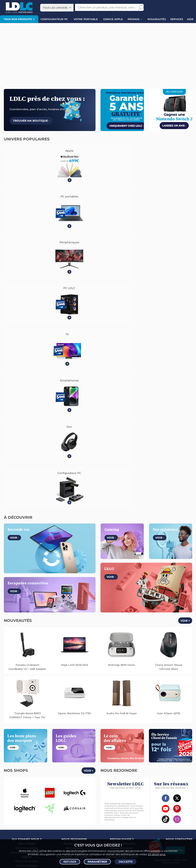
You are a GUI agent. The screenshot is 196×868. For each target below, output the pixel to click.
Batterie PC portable (122, 759)
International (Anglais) (140, 648)
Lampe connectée (111, 735)
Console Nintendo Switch (73, 800)
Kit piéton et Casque (32, 776)
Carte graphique (46, 723)
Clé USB (177, 747)
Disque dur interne (72, 727)
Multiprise (130, 780)
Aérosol (142, 755)
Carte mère (38, 727)
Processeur (22, 727)
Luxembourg (78, 648)
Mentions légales (27, 601)
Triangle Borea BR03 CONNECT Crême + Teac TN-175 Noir (27, 451)
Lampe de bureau (154, 751)
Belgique (60, 648)
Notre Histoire (27, 579)
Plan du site (98, 709)
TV (4, 743)
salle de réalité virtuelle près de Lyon (157, 831)
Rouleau (175, 776)
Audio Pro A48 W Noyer (122, 449)
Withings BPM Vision (122, 400)
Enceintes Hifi (26, 747)
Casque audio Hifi (68, 743)
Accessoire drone (162, 727)
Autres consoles (42, 792)
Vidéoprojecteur (17, 743)
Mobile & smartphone (15, 768)
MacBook (8, 727)
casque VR (72, 831)
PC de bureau (27, 723)
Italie (119, 648)
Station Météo (173, 735)
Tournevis (138, 776)
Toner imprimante (111, 747)
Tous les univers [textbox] (55, 8)
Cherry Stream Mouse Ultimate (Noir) (169, 402)
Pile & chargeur (175, 751)
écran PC (57, 831)
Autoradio (74, 768)
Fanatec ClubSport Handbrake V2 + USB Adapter (27, 402)
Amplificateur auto (57, 776)
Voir (14, 273)
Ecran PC (62, 723)
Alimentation (164, 772)
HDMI (104, 772)
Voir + (185, 356)
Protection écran (79, 776)
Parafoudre (180, 772)
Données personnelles (25, 588)
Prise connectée (153, 735)
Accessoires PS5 (12, 796)
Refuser (70, 861)
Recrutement (74, 583)
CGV (18, 583)
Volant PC (9, 792)
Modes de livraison (122, 583)
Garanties (112, 592)
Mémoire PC (77, 723)
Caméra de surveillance (171, 723)
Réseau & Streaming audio (67, 751)
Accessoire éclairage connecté (170, 731)
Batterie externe (12, 780)
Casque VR (82, 796)
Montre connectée (111, 723)
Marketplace (74, 588)
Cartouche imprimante (137, 747)
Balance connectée (138, 727)
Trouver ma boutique (31, 121)
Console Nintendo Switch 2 (69, 792)
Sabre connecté (133, 735)
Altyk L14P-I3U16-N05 (74, 400)
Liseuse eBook (86, 747)
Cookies (27, 592)
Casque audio (47, 743)
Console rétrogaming (44, 800)
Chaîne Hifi (43, 751)
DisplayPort (147, 772)
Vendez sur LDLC (74, 579)
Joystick (44, 796)
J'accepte (126, 861)
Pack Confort (130, 592)
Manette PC (30, 796)
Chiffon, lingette (132, 751)
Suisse (93, 648)
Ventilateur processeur (62, 731)
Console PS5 (24, 792)
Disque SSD (53, 727)
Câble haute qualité (157, 776)
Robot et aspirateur (145, 723)
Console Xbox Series (62, 796)
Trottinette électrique (113, 727)
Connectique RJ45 (111, 780)
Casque (33, 743)
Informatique (109, 792)
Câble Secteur (109, 776)
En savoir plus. (157, 854)
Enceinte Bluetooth (64, 747)
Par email (175, 586)
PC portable (10, 723)
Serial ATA (125, 776)
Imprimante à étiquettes (163, 755)
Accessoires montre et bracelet (133, 731)
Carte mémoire (58, 768)
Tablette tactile (38, 731)
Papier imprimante (125, 755)
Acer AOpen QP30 (169, 449)
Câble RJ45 (132, 772)
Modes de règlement (122, 588)
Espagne (107, 648)
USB (121, 772)
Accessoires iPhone (35, 780)
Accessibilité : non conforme (74, 592)
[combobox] (57, 8)
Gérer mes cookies (27, 597)
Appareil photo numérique (20, 751)
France (47, 648)
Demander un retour (122, 597)
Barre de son (43, 747)
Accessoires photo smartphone (57, 772)
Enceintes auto (38, 768)
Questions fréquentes (122, 579)
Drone (128, 723)
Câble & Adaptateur (59, 780)
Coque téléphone (27, 772)
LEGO (6, 800)
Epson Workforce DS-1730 (75, 449)
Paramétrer (97, 861)
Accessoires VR (20, 800)
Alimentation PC (18, 731)
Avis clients (31, 583)
